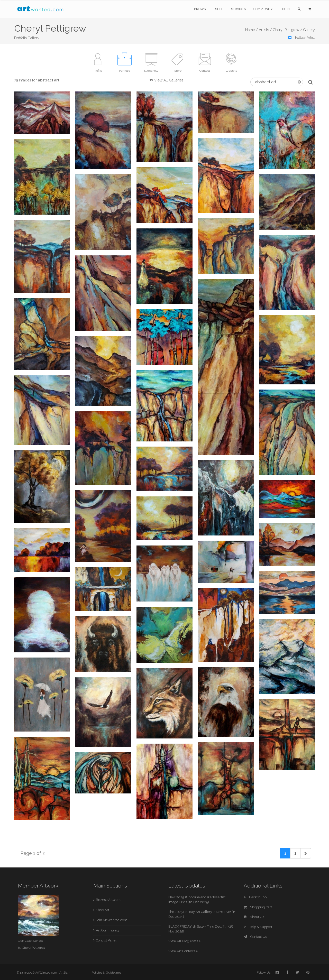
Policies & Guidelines (107, 973)
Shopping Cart (258, 907)
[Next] (306, 853)
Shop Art (103, 910)
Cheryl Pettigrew (34, 948)
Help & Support (258, 927)
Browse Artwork (108, 900)
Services (238, 9)
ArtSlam (65, 973)
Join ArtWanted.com (112, 920)
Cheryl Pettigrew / (288, 30)
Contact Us (255, 937)
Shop (219, 9)
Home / (252, 30)
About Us (254, 917)
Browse (201, 9)
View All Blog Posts (184, 941)
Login (285, 9)
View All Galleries (169, 80)
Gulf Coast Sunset (30, 941)
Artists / (265, 30)
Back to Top (255, 897)
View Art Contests (183, 951)
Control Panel (106, 940)
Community (263, 9)
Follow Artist (302, 38)
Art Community (108, 930)
